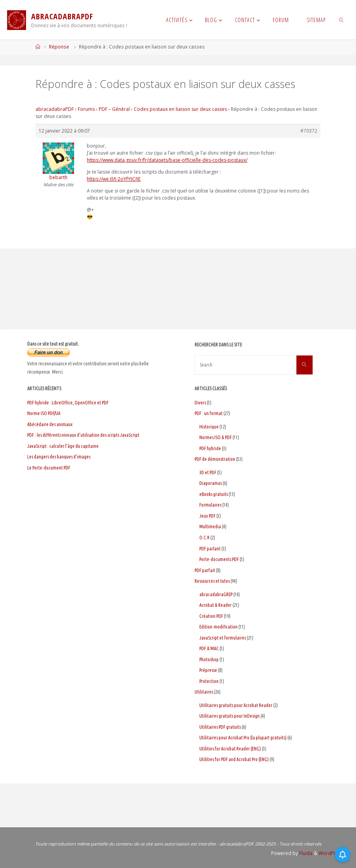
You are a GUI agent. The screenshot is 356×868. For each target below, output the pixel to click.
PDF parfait (205, 570)
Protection (209, 681)
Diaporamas (211, 483)
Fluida (305, 853)
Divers (200, 403)
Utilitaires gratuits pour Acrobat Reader (236, 705)
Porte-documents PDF (219, 559)
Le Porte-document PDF (49, 468)
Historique (209, 427)
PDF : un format (209, 413)
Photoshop (209, 659)
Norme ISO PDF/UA (44, 413)
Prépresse (208, 670)
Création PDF (211, 616)
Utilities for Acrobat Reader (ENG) (230, 749)
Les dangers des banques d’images (59, 457)
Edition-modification (218, 627)
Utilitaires (204, 692)
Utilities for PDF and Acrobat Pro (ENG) (234, 759)
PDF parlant (210, 549)
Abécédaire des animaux (50, 424)
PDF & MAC (209, 648)
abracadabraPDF (55, 109)
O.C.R (204, 538)
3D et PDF (208, 472)
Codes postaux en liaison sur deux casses (180, 109)
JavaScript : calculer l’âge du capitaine (63, 446)
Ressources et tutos (212, 581)
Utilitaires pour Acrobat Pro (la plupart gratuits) (243, 738)
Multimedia (210, 527)
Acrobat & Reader (215, 605)
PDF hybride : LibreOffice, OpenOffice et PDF (68, 403)
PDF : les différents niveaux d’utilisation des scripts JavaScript (83, 435)
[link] (342, 20)
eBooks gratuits (214, 494)
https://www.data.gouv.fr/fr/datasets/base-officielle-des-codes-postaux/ (167, 160)
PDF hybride (210, 448)
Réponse (59, 47)
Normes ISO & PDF (215, 437)
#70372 (309, 131)
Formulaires (210, 505)
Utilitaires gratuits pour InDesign (230, 716)
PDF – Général (114, 109)
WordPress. (332, 853)
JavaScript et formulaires (223, 638)
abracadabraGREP (216, 594)
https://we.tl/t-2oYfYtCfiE (114, 179)
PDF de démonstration (215, 459)
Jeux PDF (207, 516)
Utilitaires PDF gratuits (220, 727)
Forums (86, 109)
